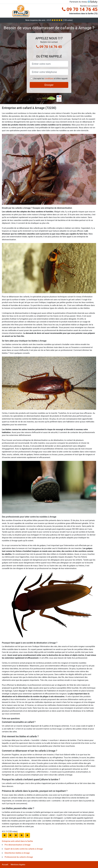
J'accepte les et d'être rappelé (50, 79)
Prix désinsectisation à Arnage (17, 845)
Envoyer (49, 85)
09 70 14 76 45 (80, 9)
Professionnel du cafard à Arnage (19, 857)
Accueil (5, 865)
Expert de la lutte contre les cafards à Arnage (24, 849)
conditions (49, 79)
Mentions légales (18, 865)
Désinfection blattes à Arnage (17, 853)
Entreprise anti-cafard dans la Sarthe (17, 841)
